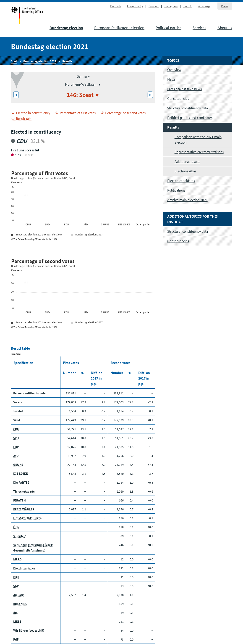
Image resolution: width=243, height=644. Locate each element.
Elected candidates (181, 181)
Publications (176, 190)
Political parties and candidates (190, 117)
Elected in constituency (33, 113)
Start (27, 16)
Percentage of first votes (78, 113)
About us (225, 27)
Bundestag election (66, 28)
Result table (25, 119)
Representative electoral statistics (199, 152)
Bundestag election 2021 (40, 61)
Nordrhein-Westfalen (81, 84)
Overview (174, 70)
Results (67, 61)
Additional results (187, 161)
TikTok (188, 6)
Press (225, 6)
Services (199, 27)
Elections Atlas (185, 171)
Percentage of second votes (125, 113)
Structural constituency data (188, 108)
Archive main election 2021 (187, 200)
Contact (154, 6)
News (171, 79)
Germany (83, 76)
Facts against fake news (184, 89)
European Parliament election (119, 27)
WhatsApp (204, 6)
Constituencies (178, 98)
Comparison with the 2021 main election (198, 139)
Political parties (169, 27)
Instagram (171, 6)
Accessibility (135, 6)
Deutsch (116, 6)
